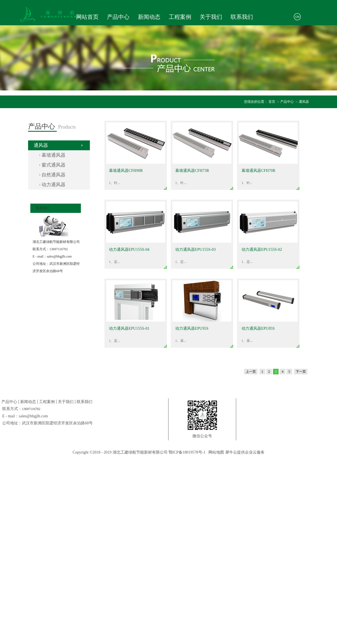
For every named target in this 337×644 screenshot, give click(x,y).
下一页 (301, 372)
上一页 (251, 372)
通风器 (304, 102)
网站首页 (87, 17)
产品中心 (287, 102)
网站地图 (215, 452)
